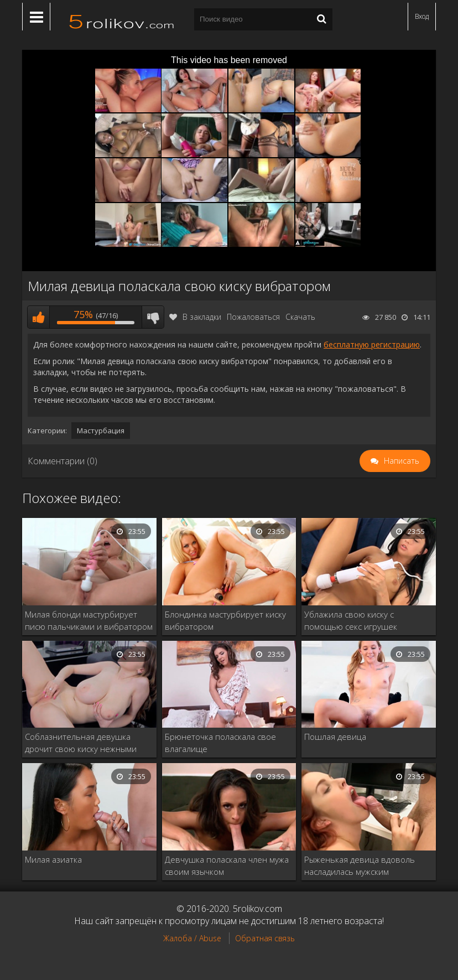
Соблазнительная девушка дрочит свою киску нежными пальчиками (81, 743)
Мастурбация (101, 431)
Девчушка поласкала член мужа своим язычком (227, 865)
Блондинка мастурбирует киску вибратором (225, 620)
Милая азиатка (53, 859)
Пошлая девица (335, 737)
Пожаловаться (253, 317)
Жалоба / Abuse (192, 938)
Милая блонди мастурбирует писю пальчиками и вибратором (89, 620)
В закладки (195, 317)
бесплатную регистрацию (372, 344)
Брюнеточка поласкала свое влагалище (220, 743)
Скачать (300, 317)
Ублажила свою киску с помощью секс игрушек (351, 620)
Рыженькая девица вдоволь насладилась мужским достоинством (360, 866)
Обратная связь (265, 938)
